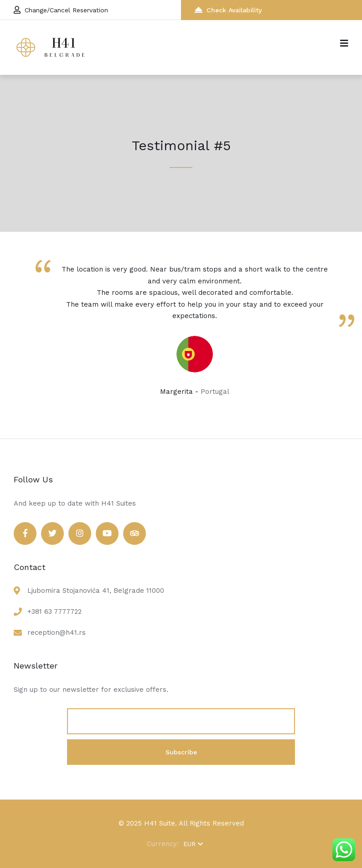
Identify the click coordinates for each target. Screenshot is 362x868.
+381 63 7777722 (54, 612)
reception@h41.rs (57, 633)
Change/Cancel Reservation (61, 10)
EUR (193, 844)
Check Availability (228, 10)
